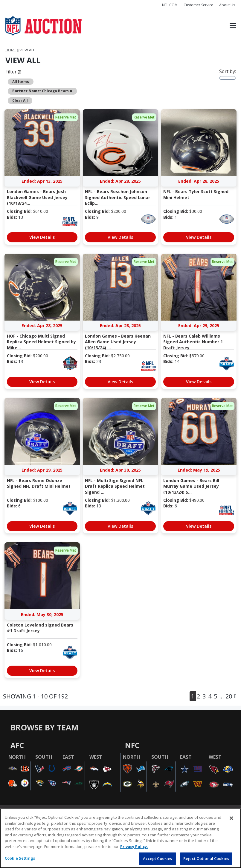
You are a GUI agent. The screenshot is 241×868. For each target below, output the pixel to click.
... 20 (226, 696)
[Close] (231, 818)
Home (11, 50)
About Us (227, 5)
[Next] (235, 696)
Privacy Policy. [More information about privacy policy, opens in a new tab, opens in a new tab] (134, 847)
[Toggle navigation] (233, 26)
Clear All (20, 100)
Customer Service (198, 5)
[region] (120, 838)
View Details (42, 237)
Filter (13, 72)
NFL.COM (170, 5)
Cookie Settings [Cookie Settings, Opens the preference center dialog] (20, 858)
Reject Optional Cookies (206, 858)
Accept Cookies (158, 858)
